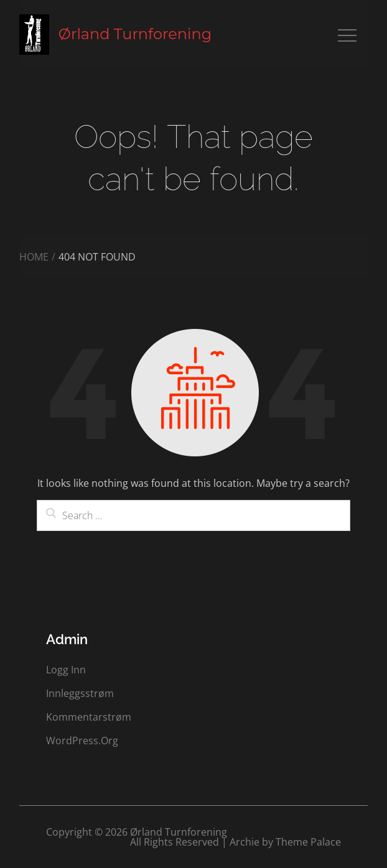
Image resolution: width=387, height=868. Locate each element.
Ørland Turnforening (135, 34)
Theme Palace (308, 842)
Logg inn (66, 670)
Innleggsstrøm (80, 693)
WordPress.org (82, 741)
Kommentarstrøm (89, 717)
